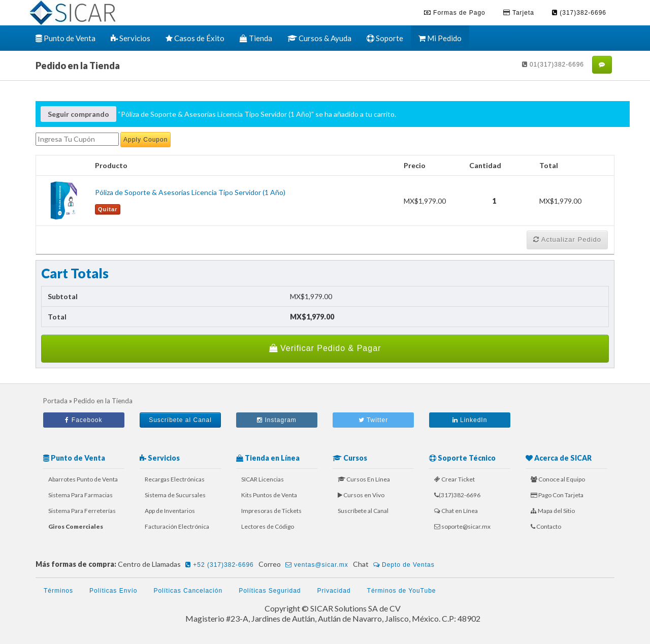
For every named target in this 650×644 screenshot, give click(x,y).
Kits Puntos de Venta (269, 495)
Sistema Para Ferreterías (82, 511)
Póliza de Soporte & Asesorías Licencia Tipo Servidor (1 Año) (190, 192)
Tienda (256, 38)
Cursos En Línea (364, 479)
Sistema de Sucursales (175, 495)
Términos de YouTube (402, 591)
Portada (55, 401)
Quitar (108, 209)
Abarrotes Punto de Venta (83, 479)
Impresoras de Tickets (271, 511)
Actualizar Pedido (567, 239)
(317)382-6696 (579, 13)
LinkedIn (470, 420)
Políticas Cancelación (188, 591)
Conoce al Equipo (558, 479)
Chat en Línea (456, 511)
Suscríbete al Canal (180, 420)
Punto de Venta (66, 38)
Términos (58, 591)
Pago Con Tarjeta (557, 495)
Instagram (277, 420)
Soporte (385, 38)
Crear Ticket (454, 479)
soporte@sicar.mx (462, 526)
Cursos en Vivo (361, 495)
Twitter (373, 420)
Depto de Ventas (404, 565)
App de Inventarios (170, 511)
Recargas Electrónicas (175, 479)
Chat (395, 565)
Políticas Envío (113, 591)
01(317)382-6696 (553, 65)
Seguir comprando (78, 114)
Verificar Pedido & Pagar (325, 348)
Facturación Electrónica (177, 526)
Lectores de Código (268, 526)
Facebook (84, 420)
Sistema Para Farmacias (80, 495)
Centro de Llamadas (187, 565)
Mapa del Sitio (553, 511)
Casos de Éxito (195, 38)
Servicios (131, 38)
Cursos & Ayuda (319, 38)
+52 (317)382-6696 (220, 565)
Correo (305, 565)
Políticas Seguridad (270, 591)
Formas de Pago (455, 13)
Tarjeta (519, 13)
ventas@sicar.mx (317, 565)
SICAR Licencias (263, 479)
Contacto (546, 526)
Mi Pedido (440, 38)
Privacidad (334, 591)
